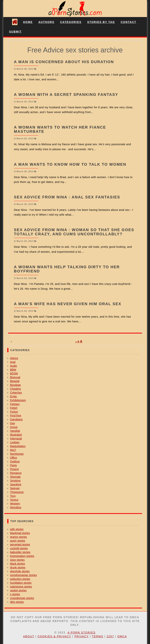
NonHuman (17, 454)
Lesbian (15, 442)
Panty (14, 465)
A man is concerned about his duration (64, 62)
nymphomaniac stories (24, 575)
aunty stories (18, 541)
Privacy (82, 636)
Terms (98, 636)
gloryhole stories (20, 571)
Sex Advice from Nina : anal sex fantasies (67, 197)
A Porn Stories (82, 633)
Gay (13, 423)
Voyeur (14, 500)
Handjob (15, 431)
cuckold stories (19, 548)
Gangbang (16, 419)
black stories (18, 564)
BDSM (14, 373)
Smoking (15, 481)
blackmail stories (20, 533)
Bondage (16, 385)
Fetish (14, 408)
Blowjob (15, 381)
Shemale (15, 477)
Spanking (16, 484)
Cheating (16, 389)
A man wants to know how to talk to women (70, 164)
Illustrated (16, 435)
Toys (13, 496)
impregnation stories (22, 556)
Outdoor (15, 461)
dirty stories (17, 602)
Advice (14, 358)
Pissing (14, 469)
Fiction (14, 412)
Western (15, 504)
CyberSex (16, 393)
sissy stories (17, 560)
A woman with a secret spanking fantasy (66, 95)
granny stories (19, 537)
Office (14, 458)
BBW (13, 370)
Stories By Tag (101, 22)
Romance (16, 473)
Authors (46, 22)
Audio (14, 366)
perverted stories (20, 545)
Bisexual (15, 377)
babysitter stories (20, 552)
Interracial (16, 439)
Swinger (15, 488)
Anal (13, 362)
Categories (71, 22)
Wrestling (16, 507)
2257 (110, 636)
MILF (13, 450)
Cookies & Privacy (54, 636)
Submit (16, 32)
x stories (15, 594)
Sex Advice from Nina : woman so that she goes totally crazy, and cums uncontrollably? (74, 232)
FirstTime (16, 416)
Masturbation (18, 446)
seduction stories (20, 579)
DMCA (122, 636)
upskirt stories (18, 590)
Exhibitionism (18, 400)
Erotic (14, 396)
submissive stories (21, 587)
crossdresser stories (22, 598)
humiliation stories (21, 583)
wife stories (17, 529)
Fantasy (15, 404)
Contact (128, 22)
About (29, 636)
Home (28, 22)
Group (14, 427)
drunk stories (18, 567)
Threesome (17, 492)
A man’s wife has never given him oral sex (68, 304)
